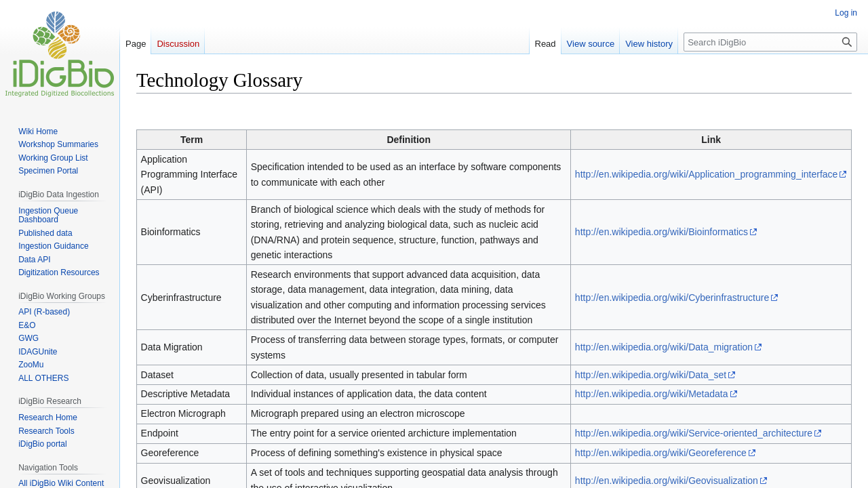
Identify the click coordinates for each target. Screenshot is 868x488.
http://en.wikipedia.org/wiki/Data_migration (664, 347)
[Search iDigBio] (770, 42)
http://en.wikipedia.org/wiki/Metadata (652, 394)
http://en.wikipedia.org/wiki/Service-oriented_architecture (694, 433)
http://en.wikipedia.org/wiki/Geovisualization (667, 481)
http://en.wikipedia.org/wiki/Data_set (651, 375)
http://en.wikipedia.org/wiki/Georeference (661, 453)
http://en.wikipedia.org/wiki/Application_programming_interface (707, 174)
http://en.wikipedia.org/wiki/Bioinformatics (662, 232)
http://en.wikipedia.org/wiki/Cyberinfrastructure (672, 298)
